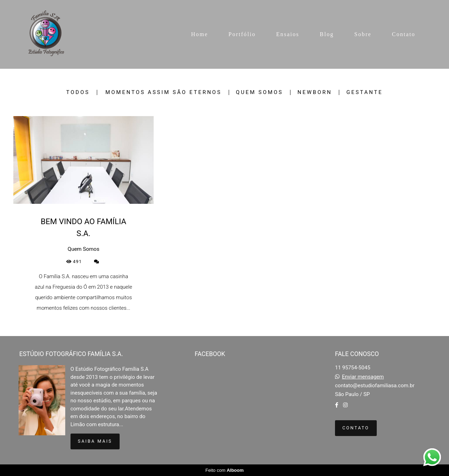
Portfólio (242, 34)
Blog (327, 34)
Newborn (315, 92)
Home (200, 34)
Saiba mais (95, 441)
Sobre (363, 34)
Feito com (224, 470)
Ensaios (288, 34)
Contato (404, 34)
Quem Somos (260, 92)
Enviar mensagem (363, 377)
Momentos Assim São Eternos (163, 92)
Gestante (364, 92)
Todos (78, 92)
